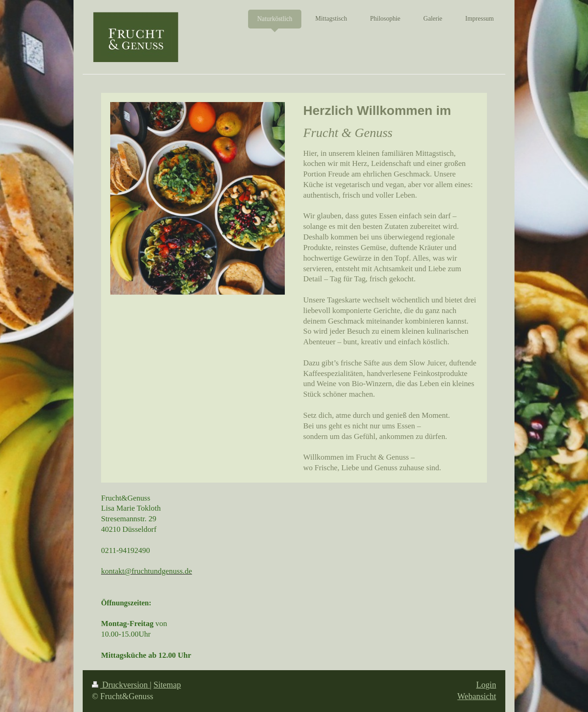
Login (486, 685)
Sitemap (167, 685)
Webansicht (477, 696)
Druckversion (121, 685)
